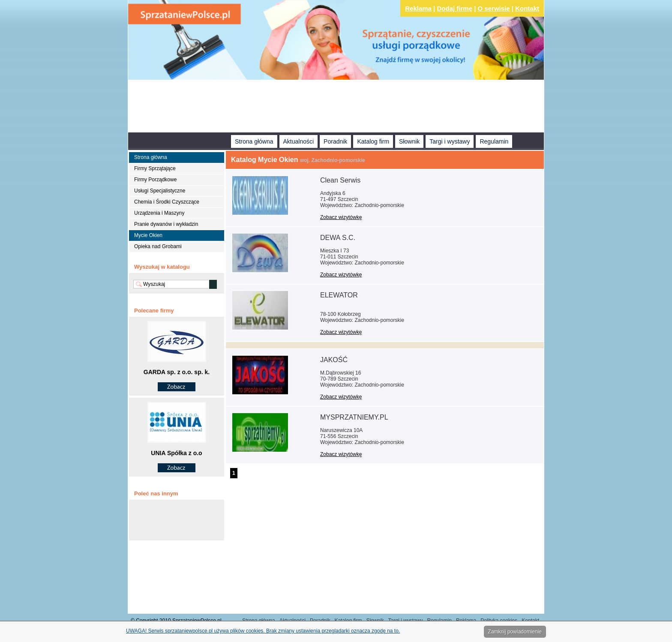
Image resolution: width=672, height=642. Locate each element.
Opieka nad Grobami (158, 246)
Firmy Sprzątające (155, 168)
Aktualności (299, 141)
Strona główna (254, 141)
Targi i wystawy (450, 141)
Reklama (418, 8)
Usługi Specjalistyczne (160, 191)
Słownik (409, 141)
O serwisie (494, 8)
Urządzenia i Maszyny (159, 213)
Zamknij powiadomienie (515, 632)
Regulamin (494, 141)
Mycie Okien (148, 235)
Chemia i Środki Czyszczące (167, 202)
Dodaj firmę (455, 8)
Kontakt (527, 8)
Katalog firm (373, 141)
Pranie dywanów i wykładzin (166, 224)
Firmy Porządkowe (155, 180)
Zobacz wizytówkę (341, 217)
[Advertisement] (336, 107)
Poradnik (335, 141)
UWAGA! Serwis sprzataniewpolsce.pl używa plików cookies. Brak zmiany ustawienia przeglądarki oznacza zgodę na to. (263, 631)
